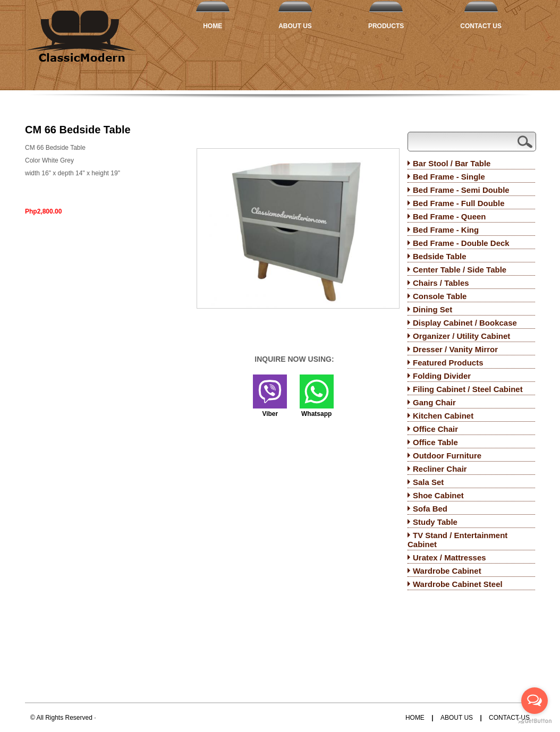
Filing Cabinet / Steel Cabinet (468, 389)
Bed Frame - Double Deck (461, 243)
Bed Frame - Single (449, 177)
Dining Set (432, 309)
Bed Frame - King (446, 230)
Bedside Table (440, 256)
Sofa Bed (430, 509)
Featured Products (448, 363)
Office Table (435, 442)
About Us (295, 26)
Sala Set (428, 482)
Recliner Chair (440, 469)
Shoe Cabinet (438, 495)
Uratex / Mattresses (449, 557)
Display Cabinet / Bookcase (465, 323)
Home (213, 26)
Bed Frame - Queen (449, 216)
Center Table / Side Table (460, 270)
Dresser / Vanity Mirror (455, 349)
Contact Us (481, 26)
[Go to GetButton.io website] (534, 721)
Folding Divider (442, 376)
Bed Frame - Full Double (459, 203)
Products (386, 26)
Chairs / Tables (441, 283)
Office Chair (435, 429)
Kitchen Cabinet (443, 416)
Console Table (440, 296)
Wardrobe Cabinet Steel (458, 584)
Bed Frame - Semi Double (461, 190)
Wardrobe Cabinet (447, 571)
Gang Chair (434, 402)
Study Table (435, 522)
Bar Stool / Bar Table (452, 163)
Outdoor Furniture (447, 456)
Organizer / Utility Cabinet (461, 336)
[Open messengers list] (534, 701)
